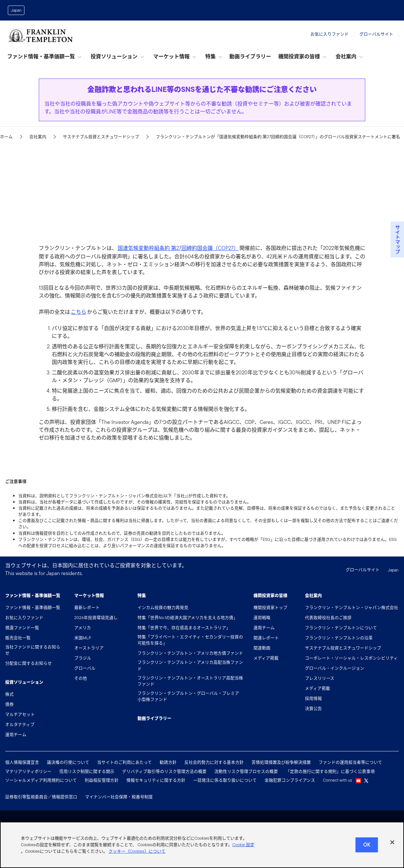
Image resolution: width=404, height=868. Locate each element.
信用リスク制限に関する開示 (87, 771)
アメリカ (83, 628)
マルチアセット (20, 714)
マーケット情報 (175, 57)
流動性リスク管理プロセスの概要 (246, 771)
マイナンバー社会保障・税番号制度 (119, 797)
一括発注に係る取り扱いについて (225, 780)
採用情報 (313, 698)
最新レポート (87, 608)
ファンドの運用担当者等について (350, 762)
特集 (214, 57)
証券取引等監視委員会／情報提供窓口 (41, 797)
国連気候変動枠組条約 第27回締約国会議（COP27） (178, 248)
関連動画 (262, 648)
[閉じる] (392, 845)
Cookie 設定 (243, 847)
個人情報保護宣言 (22, 762)
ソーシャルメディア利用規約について (41, 780)
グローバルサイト (376, 34)
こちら (79, 312)
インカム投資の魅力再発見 (163, 608)
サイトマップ (397, 239)
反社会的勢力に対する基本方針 (214, 762)
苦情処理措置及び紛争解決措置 (281, 762)
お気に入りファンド (330, 34)
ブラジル (83, 658)
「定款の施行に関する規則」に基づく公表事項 (330, 771)
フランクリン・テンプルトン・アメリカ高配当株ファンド (190, 665)
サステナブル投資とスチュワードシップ (343, 648)
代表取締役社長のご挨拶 (328, 618)
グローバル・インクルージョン (335, 668)
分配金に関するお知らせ (29, 663)
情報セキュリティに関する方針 (156, 780)
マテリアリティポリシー (28, 771)
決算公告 (313, 709)
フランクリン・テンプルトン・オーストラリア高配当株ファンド (190, 681)
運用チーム (16, 735)
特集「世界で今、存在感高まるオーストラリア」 (184, 628)
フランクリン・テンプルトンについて (341, 628)
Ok (367, 847)
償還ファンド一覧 (22, 628)
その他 (81, 678)
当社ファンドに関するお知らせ (33, 650)
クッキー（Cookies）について (137, 854)
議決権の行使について (68, 762)
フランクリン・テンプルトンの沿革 (339, 638)
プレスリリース (320, 678)
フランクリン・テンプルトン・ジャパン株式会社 (352, 608)
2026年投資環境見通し (96, 618)
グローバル (85, 668)
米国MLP (83, 638)
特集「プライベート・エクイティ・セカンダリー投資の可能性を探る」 (190, 640)
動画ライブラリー (250, 57)
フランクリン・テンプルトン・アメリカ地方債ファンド (190, 653)
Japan (16, 10)
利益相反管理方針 (102, 780)
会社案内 (349, 57)
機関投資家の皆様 (302, 57)
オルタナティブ (20, 724)
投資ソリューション (117, 57)
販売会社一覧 (18, 638)
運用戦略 (262, 618)
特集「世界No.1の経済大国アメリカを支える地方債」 (188, 618)
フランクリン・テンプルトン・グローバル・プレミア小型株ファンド (188, 696)
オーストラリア (89, 648)
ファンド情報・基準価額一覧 (44, 57)
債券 (9, 704)
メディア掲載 (266, 658)
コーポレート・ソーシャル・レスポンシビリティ (351, 658)
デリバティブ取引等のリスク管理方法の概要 (164, 771)
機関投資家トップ (270, 608)
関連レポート (266, 638)
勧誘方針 (168, 762)
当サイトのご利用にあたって (124, 762)
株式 (9, 694)
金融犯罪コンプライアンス (290, 780)
